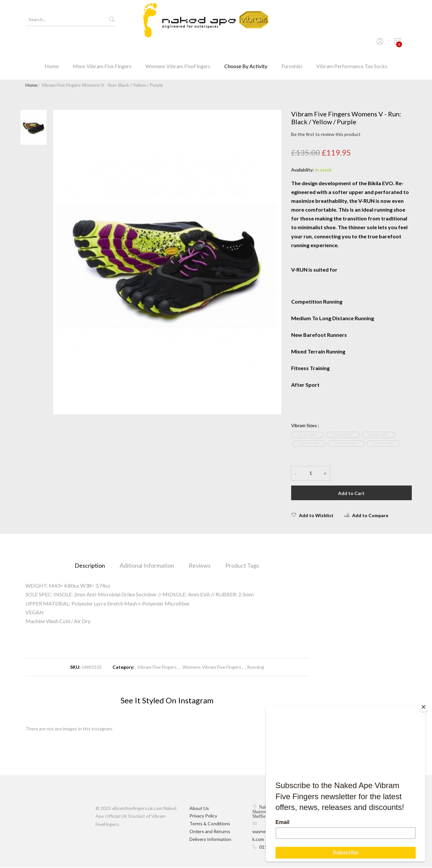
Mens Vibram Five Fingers (102, 44)
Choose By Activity (246, 44)
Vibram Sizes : (305, 426)
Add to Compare (366, 516)
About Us (199, 809)
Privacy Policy (203, 817)
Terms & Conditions (210, 824)
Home (52, 44)
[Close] (424, 707)
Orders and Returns (210, 832)
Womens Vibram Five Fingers (212, 668)
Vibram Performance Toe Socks (352, 44)
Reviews (200, 566)
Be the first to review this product (326, 135)
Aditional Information (147, 566)
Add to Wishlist (312, 516)
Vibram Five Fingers (157, 668)
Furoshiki (292, 44)
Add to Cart (351, 494)
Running (256, 668)
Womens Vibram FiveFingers (178, 44)
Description (90, 566)
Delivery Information (210, 840)
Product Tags (242, 566)
